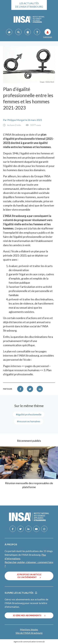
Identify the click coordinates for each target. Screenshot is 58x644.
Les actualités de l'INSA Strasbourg (29, 5)
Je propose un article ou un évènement (29, 576)
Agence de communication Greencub (29, 642)
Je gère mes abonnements (29, 615)
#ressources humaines (29, 421)
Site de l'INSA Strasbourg (29, 633)
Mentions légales (29, 629)
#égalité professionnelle (29, 414)
